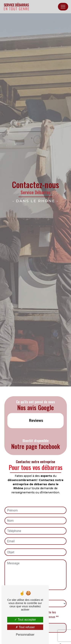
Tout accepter (25, 620)
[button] (7, 431)
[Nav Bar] (63, 7)
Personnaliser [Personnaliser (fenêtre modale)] (25, 635)
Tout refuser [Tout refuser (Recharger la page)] (25, 627)
